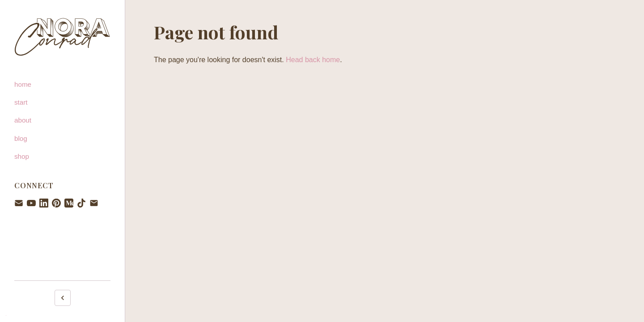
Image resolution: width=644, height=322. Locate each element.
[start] (62, 102)
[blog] (62, 139)
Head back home (313, 60)
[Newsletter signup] (19, 203)
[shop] (62, 157)
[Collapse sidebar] (63, 298)
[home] (62, 85)
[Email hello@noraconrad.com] (94, 203)
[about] (62, 120)
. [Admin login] (6, 314)
